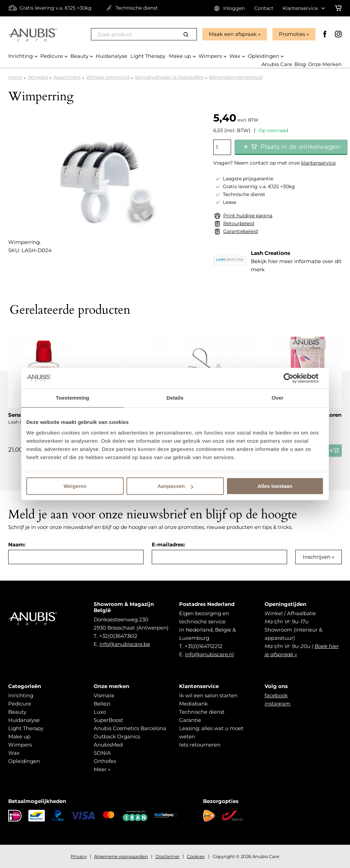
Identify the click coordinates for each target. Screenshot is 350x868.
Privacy (79, 856)
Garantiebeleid (240, 231)
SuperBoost (108, 720)
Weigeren (75, 486)
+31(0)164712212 (204, 646)
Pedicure (20, 704)
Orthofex (105, 761)
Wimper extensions (108, 77)
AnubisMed (108, 745)
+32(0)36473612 (118, 636)
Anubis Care (276, 64)
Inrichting (21, 695)
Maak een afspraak (232, 34)
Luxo (100, 712)
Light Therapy (26, 728)
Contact (264, 8)
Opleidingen (24, 761)
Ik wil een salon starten (208, 695)
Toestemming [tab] (72, 398)
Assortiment (67, 77)
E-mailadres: (168, 545)
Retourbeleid (239, 223)
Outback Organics (117, 736)
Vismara (104, 695)
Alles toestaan (275, 486)
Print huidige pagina (248, 216)
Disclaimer (168, 856)
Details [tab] (175, 398)
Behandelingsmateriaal (236, 77)
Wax (14, 753)
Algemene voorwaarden (121, 856)
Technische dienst (202, 712)
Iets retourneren (200, 745)
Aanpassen (175, 486)
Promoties (291, 34)
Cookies (196, 856)
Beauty (17, 712)
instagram (278, 704)
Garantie (190, 720)
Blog (299, 64)
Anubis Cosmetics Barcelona (130, 728)
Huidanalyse (24, 720)
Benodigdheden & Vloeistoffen (169, 77)
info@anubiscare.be (125, 644)
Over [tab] (278, 398)
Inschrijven (317, 557)
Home (15, 77)
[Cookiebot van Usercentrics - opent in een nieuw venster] (294, 378)
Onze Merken (325, 64)
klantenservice (318, 163)
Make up (19, 736)
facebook (276, 695)
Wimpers (38, 77)
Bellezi (102, 704)
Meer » (102, 769)
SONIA (102, 753)
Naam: (17, 545)
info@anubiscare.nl (209, 654)
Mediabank (193, 704)
